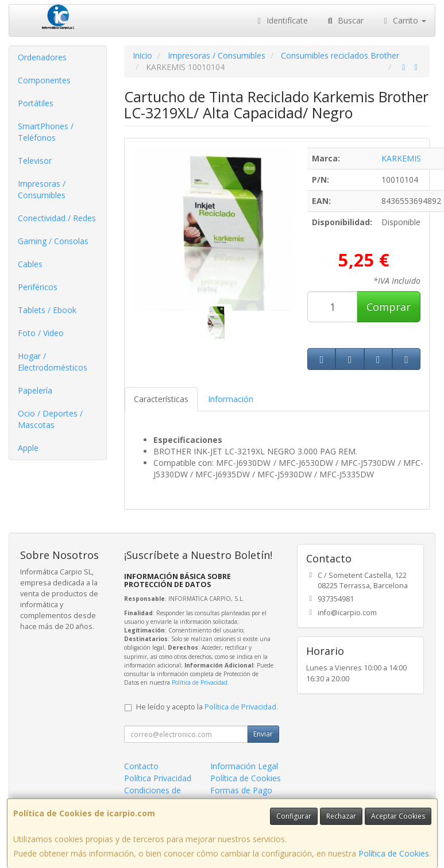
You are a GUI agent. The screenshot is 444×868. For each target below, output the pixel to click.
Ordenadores (42, 57)
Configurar (294, 816)
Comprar (389, 307)
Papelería (35, 390)
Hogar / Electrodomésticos (53, 362)
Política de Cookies (394, 853)
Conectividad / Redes (57, 218)
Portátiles (36, 103)
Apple (28, 448)
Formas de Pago (241, 790)
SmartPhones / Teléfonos (46, 132)
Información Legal (244, 766)
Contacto (141, 766)
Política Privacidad (158, 778)
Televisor (35, 161)
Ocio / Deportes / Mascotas (50, 419)
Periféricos (38, 287)
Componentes (44, 80)
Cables (30, 264)
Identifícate (281, 20)
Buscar (344, 20)
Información (231, 399)
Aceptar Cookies (398, 816)
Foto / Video (41, 333)
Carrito (404, 20)
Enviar (263, 734)
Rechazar (341, 816)
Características (161, 399)
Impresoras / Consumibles (42, 189)
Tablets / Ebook (47, 310)
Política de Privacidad (200, 682)
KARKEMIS (401, 158)
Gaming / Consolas (53, 241)
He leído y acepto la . (207, 707)
